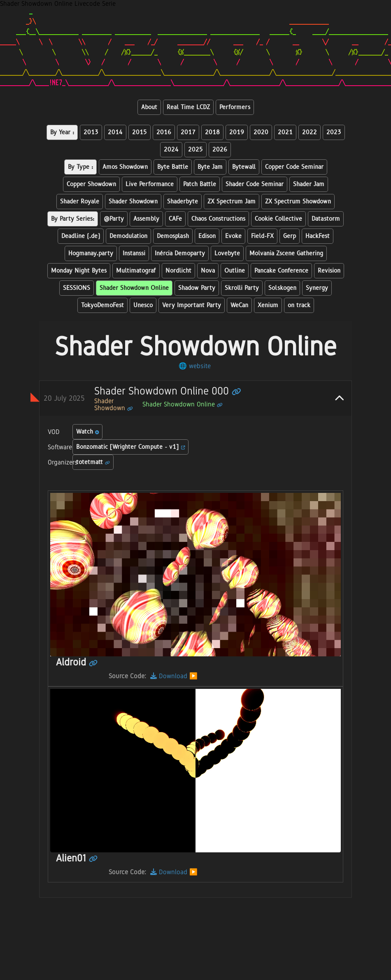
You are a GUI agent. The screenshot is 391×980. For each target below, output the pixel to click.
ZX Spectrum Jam (232, 202)
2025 (195, 150)
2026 (220, 150)
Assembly (146, 219)
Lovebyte (227, 253)
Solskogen (282, 288)
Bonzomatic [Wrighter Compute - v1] (131, 447)
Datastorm (326, 219)
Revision (329, 271)
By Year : (62, 132)
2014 (115, 132)
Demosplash (173, 236)
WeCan (239, 305)
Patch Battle (200, 184)
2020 (261, 132)
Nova (208, 271)
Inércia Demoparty (180, 253)
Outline (235, 271)
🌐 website (195, 366)
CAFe (175, 219)
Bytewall (244, 167)
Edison (207, 236)
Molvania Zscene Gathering (286, 253)
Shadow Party (197, 288)
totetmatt (93, 462)
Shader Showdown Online (134, 288)
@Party (114, 219)
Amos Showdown (125, 167)
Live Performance (150, 184)
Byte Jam (210, 167)
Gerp (290, 236)
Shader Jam (309, 184)
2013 (91, 132)
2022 (310, 132)
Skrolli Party (242, 288)
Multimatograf (136, 271)
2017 (188, 132)
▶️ (193, 676)
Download (169, 676)
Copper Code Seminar (294, 167)
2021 (285, 132)
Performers (235, 107)
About (149, 107)
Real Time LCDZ (188, 107)
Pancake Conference (281, 271)
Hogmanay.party (91, 253)
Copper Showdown (91, 184)
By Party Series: (73, 219)
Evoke (233, 236)
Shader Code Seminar (255, 184)
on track (299, 305)
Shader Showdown (133, 202)
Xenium (268, 305)
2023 (334, 132)
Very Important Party (192, 305)
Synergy (317, 288)
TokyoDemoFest (102, 305)
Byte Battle (173, 167)
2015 (140, 132)
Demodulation (128, 236)
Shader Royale (80, 202)
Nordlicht (178, 271)
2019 (237, 132)
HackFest (318, 236)
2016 (164, 132)
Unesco (143, 305)
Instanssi (134, 253)
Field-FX (262, 236)
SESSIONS (77, 288)
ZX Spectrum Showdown (298, 202)
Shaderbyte (183, 202)
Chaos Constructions (218, 219)
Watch (88, 432)
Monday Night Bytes (79, 271)
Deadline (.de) (81, 236)
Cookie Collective (278, 219)
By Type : (80, 167)
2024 (171, 150)
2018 (212, 132)
